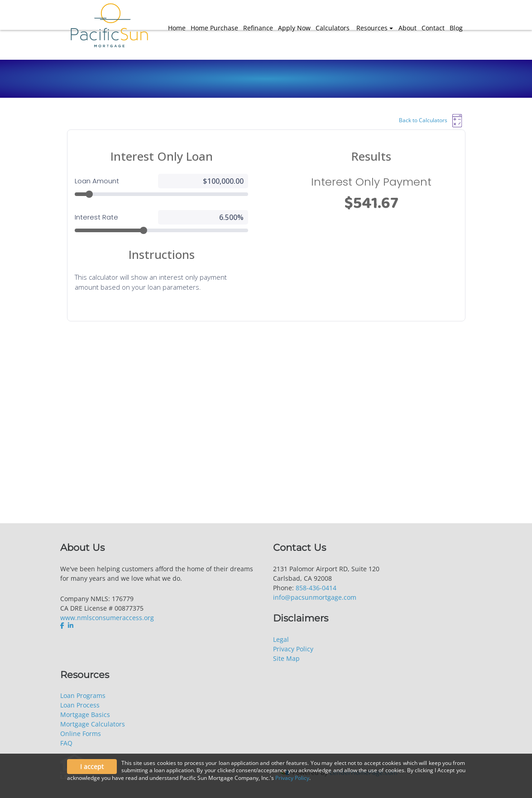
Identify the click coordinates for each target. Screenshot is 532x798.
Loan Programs (83, 695)
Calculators (333, 28)
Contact (433, 28)
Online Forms (81, 733)
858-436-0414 (316, 588)
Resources (372, 28)
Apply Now (294, 28)
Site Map (286, 658)
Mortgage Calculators (93, 724)
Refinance (258, 28)
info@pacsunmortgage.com (315, 597)
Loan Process (80, 705)
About (407, 28)
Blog (456, 28)
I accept (92, 767)
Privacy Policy (293, 649)
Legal (281, 639)
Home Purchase (214, 28)
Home (177, 28)
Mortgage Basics (85, 714)
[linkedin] (71, 626)
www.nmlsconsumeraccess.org (107, 618)
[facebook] (63, 626)
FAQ (66, 743)
